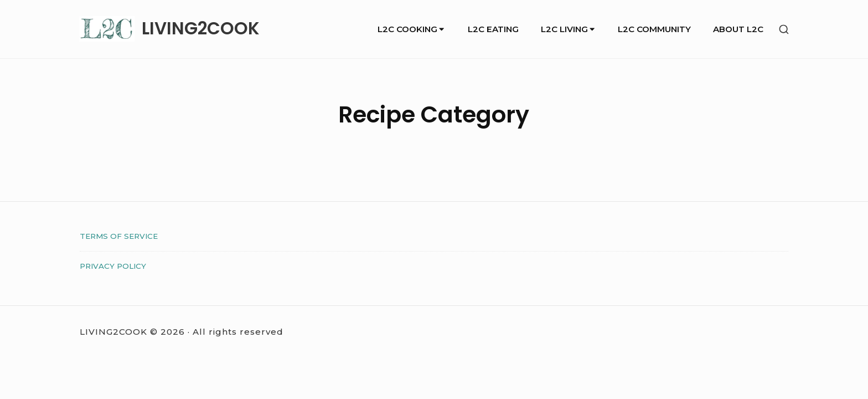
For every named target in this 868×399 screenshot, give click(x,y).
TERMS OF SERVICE (119, 236)
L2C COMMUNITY (654, 29)
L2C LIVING (569, 29)
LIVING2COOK (201, 29)
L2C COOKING (412, 29)
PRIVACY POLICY (113, 266)
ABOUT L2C (738, 29)
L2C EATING (493, 29)
